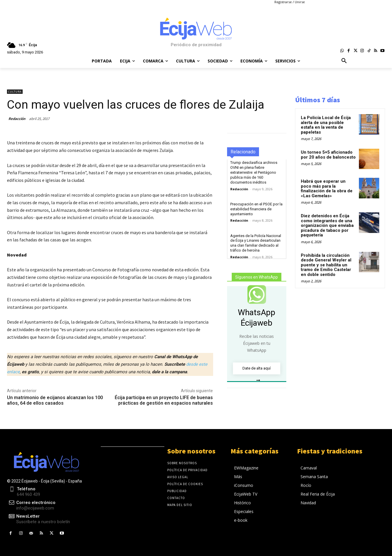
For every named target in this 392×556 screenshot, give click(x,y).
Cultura (15, 92)
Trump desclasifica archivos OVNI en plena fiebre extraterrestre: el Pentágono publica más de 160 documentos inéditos (254, 172)
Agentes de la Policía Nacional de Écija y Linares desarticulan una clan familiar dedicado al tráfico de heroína (256, 243)
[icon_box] (38, 519)
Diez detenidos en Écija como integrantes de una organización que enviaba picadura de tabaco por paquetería (327, 225)
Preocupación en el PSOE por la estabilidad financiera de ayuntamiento (256, 209)
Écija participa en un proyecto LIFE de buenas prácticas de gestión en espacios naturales (164, 400)
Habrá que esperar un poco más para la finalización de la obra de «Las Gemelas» (327, 189)
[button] (344, 61)
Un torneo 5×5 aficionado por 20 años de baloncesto (328, 155)
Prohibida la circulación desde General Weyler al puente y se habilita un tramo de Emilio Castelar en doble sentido (326, 265)
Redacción (17, 119)
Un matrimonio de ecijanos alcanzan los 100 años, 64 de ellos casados (55, 400)
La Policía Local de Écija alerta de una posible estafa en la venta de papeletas (326, 125)
